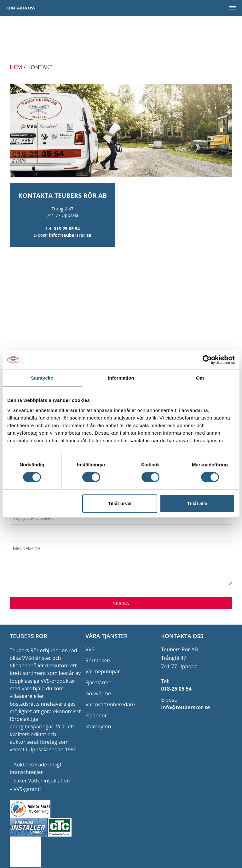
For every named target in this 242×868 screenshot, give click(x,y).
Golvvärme (98, 693)
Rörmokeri (98, 660)
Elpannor (96, 715)
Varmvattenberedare (110, 704)
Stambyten (98, 726)
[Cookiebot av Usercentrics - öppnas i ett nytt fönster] (207, 360)
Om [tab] (200, 378)
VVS (90, 649)
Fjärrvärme (98, 682)
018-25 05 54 (67, 228)
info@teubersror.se (70, 235)
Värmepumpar (103, 671)
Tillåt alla (197, 503)
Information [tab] (121, 378)
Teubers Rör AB (121, 40)
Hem (16, 67)
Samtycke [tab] (42, 378)
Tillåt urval (120, 503)
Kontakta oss (21, 8)
